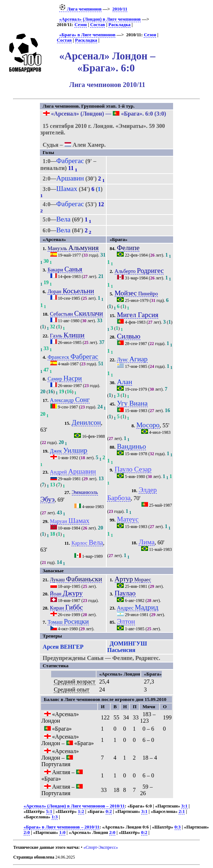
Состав (97, 25)
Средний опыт (71, 690)
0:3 (178, 827)
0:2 (109, 811)
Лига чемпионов (80, 9)
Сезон (81, 25)
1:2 (81, 811)
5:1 (49, 811)
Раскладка (120, 25)
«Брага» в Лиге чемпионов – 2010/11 (62, 827)
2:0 (27, 832)
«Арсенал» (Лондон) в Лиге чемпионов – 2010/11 (74, 806)
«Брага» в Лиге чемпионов (87, 35)
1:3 (55, 817)
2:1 (182, 811)
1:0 (62, 832)
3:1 (184, 806)
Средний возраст (74, 682)
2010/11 (120, 9)
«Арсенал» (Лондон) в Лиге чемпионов (100, 19)
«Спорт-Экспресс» (101, 847)
